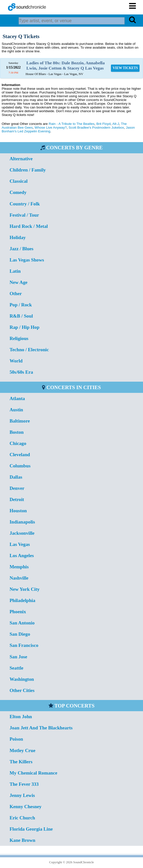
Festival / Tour (24, 215)
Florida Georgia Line (31, 829)
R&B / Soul (21, 316)
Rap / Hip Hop (24, 327)
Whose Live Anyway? (51, 128)
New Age (18, 282)
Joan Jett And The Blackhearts (41, 728)
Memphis (19, 567)
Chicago (18, 443)
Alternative (21, 159)
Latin (15, 271)
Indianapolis (22, 522)
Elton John (21, 717)
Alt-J (116, 124)
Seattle (16, 668)
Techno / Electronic (29, 350)
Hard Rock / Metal (29, 226)
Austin (16, 410)
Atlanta (17, 398)
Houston (18, 511)
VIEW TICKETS (125, 68)
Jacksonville (22, 533)
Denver (17, 488)
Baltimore (20, 421)
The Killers (21, 762)
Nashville (19, 578)
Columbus (20, 466)
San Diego (20, 634)
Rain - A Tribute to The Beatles (72, 124)
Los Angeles (22, 556)
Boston (17, 432)
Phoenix (18, 612)
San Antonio (22, 623)
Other (16, 294)
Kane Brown (22, 840)
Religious (19, 338)
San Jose (18, 657)
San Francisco (24, 645)
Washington (22, 679)
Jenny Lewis (22, 795)
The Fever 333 (24, 784)
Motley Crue (22, 750)
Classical (19, 181)
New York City (24, 589)
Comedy (18, 192)
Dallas (16, 477)
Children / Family (28, 170)
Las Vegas (20, 544)
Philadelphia (22, 600)
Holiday (18, 237)
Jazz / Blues (21, 249)
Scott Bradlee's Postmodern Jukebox (96, 128)
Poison (16, 739)
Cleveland (20, 455)
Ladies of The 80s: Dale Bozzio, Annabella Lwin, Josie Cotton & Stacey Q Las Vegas (66, 65)
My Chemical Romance (33, 773)
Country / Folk (25, 204)
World (16, 361)
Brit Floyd (103, 124)
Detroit (17, 499)
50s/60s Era (21, 372)
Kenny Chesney (25, 807)
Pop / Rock (21, 305)
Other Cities (22, 690)
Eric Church (22, 818)
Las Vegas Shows (27, 260)
